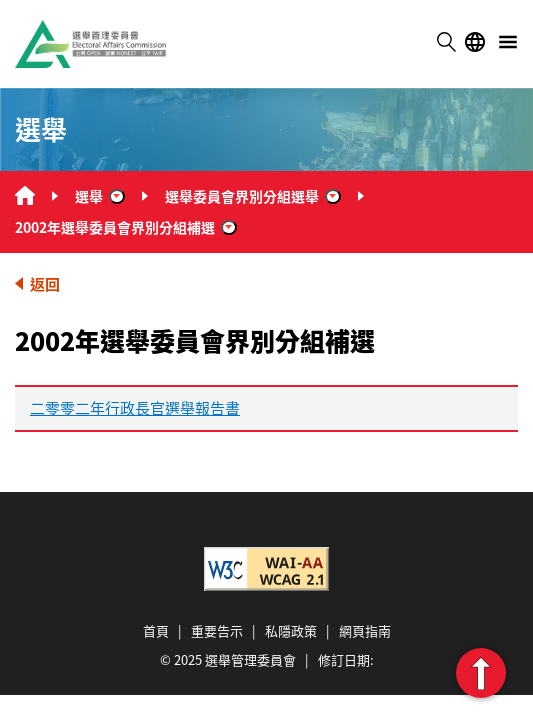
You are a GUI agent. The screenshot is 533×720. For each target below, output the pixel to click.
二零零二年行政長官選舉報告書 (135, 407)
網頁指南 (365, 630)
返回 (45, 283)
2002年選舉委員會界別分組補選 (115, 227)
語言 (475, 42)
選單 (508, 42)
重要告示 (217, 630)
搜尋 (446, 42)
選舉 (89, 196)
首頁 (156, 630)
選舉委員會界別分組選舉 (242, 196)
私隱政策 (291, 630)
